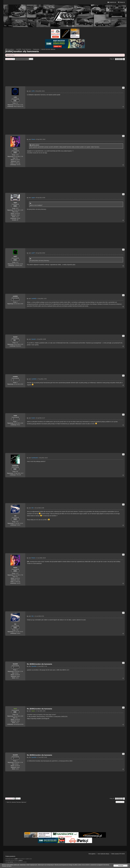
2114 (17, 262)
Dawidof (15, 337)
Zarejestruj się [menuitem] (112, 2)
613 (17, 103)
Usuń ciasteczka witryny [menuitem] (103, 854)
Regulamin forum (10, 55)
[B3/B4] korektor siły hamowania (22, 51)
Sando (15, 709)
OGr (15, 516)
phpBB (16, 859)
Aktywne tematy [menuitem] (122, 6)
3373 (17, 208)
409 (17, 714)
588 (17, 472)
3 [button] (122, 59)
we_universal (10, 862)
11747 (17, 155)
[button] (116, 59)
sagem (15, 203)
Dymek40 (15, 664)
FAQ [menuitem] (5, 26)
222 (17, 343)
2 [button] (120, 59)
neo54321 (15, 296)
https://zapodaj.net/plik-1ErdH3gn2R (38, 718)
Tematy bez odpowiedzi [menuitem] (110, 6)
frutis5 (15, 416)
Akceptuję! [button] (121, 866)
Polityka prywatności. (10, 856)
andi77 (15, 256)
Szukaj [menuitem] (10, 26)
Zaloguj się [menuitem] (121, 2)
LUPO (15, 97)
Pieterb (15, 149)
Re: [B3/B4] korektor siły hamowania (39, 664)
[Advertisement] (65, 74)
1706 (17, 522)
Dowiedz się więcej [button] (7, 866)
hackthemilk (15, 466)
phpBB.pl (21, 860)
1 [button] (118, 59)
